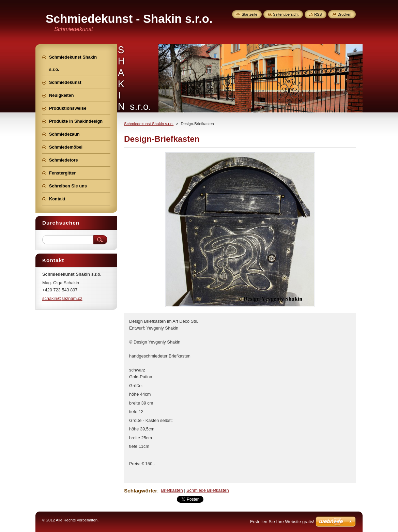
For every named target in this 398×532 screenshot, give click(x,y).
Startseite (249, 14)
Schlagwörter (141, 491)
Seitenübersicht (286, 14)
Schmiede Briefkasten (208, 490)
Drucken (345, 14)
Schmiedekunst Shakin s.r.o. (149, 124)
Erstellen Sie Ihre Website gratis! (282, 522)
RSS (318, 14)
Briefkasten (172, 490)
